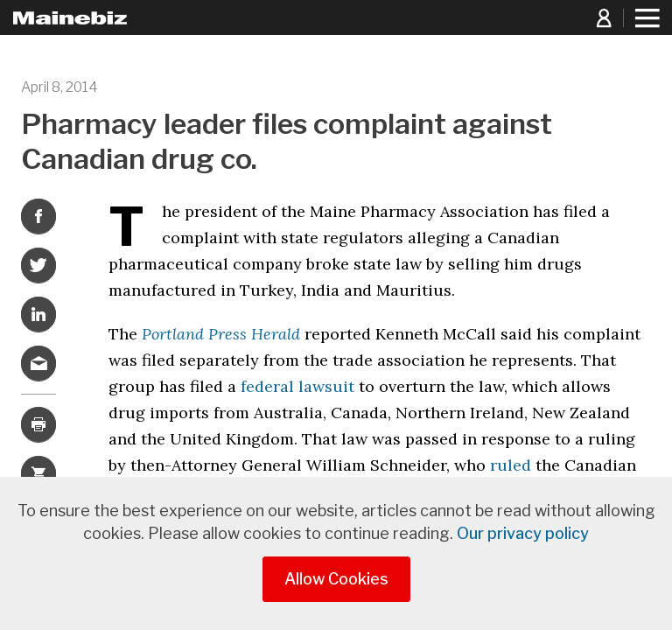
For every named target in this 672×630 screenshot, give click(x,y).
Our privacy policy (523, 533)
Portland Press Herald (221, 334)
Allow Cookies (336, 579)
